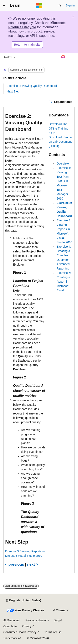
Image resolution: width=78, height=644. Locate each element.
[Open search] (60, 6)
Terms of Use (53, 632)
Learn (8, 57)
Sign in (70, 5)
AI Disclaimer (12, 620)
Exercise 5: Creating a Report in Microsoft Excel (64, 282)
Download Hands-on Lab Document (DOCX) (60, 142)
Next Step (13, 91)
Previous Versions (37, 620)
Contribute (10, 626)
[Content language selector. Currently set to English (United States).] (23, 600)
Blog (57, 620)
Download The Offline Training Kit (58, 129)
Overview (63, 163)
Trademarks (11, 638)
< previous (15, 564)
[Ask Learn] (63, 57)
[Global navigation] (4, 6)
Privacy (27, 626)
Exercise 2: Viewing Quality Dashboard (32, 86)
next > (33, 564)
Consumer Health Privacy (20, 632)
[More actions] (71, 57)
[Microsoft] (39, 6)
